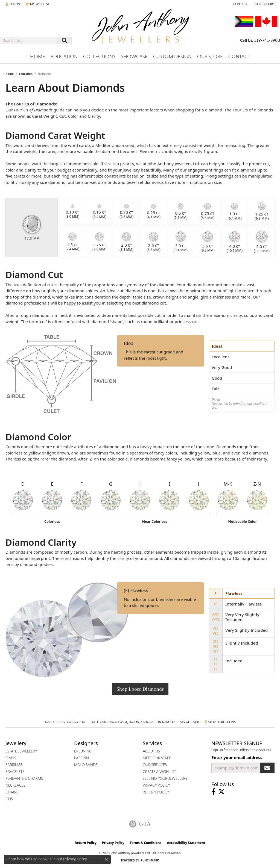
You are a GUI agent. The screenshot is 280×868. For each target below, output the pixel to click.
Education (26, 74)
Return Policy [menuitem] (156, 792)
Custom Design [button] (172, 56)
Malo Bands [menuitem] (86, 765)
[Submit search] (65, 40)
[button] (13, 4)
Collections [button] (99, 56)
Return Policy (86, 843)
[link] (240, 4)
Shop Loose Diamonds (140, 689)
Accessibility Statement (186, 843)
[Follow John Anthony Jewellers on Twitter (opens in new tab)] (221, 792)
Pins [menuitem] (9, 799)
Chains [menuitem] (12, 792)
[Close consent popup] (106, 859)
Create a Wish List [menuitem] (159, 772)
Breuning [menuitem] (83, 751)
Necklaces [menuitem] (15, 785)
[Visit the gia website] (140, 824)
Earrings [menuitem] (14, 765)
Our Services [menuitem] (155, 765)
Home (38, 56)
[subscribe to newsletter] (267, 768)
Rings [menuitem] (11, 758)
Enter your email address (237, 757)
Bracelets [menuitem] (15, 772)
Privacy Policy (113, 843)
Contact (239, 56)
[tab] (242, 346)
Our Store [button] (210, 56)
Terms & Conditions (146, 843)
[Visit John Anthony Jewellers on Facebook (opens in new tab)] (213, 792)
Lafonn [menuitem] (81, 758)
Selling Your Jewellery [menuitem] (165, 778)
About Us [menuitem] (151, 751)
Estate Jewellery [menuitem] (21, 751)
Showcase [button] (134, 56)
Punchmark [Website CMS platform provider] (150, 860)
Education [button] (64, 56)
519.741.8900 (190, 722)
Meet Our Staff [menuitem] (157, 758)
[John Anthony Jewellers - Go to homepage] (140, 30)
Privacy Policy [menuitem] (156, 785)
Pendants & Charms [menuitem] (24, 778)
